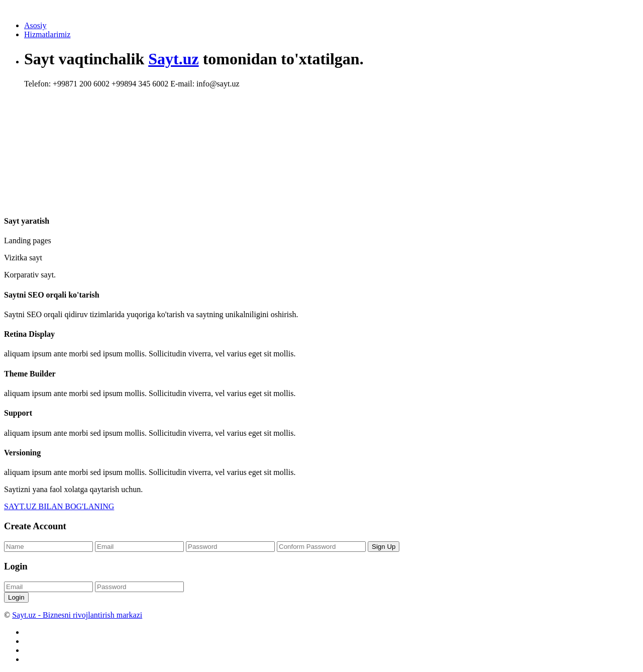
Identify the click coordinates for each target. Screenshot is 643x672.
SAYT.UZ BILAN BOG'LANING (59, 506)
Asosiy (35, 25)
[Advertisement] (207, 128)
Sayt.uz (173, 59)
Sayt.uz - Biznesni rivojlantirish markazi (77, 615)
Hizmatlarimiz (47, 34)
